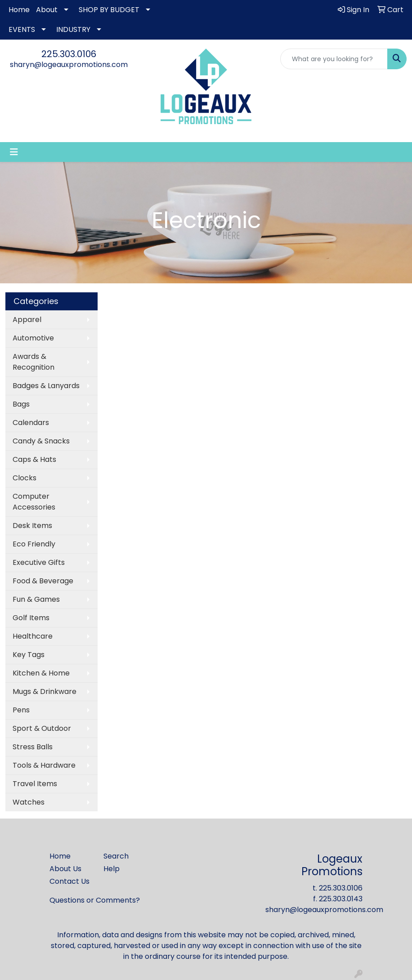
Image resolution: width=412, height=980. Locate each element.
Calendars (31, 423)
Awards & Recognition (34, 362)
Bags (21, 404)
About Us (65, 869)
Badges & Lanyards (46, 386)
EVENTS (22, 29)
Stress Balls (33, 747)
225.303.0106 (69, 54)
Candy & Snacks (41, 441)
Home (19, 10)
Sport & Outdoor (42, 728)
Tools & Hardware (44, 765)
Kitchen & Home (41, 673)
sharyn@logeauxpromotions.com (69, 65)
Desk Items (32, 526)
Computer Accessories (34, 502)
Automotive (33, 338)
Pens (21, 710)
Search (116, 856)
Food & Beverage (43, 581)
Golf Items (31, 618)
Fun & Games (36, 599)
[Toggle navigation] (14, 152)
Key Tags (29, 655)
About (47, 10)
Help (112, 869)
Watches (29, 802)
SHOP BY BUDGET (109, 10)
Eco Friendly (34, 544)
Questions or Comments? (95, 900)
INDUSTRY (73, 29)
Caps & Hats (34, 459)
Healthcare (33, 636)
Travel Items (35, 784)
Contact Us (69, 881)
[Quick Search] (334, 59)
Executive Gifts (39, 562)
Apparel (27, 320)
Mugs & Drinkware (45, 691)
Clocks (25, 478)
